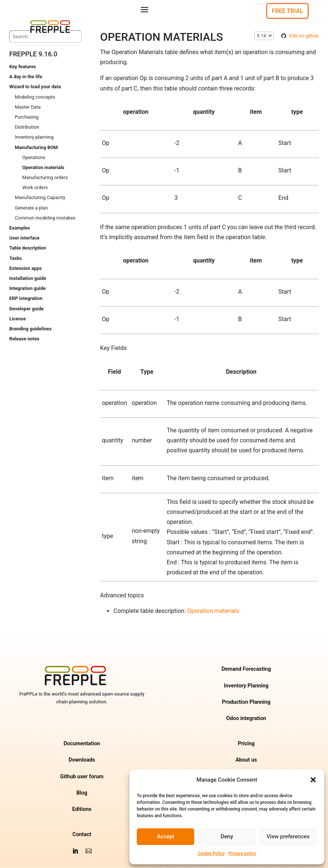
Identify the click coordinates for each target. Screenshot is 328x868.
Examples (20, 228)
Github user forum (82, 777)
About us (246, 760)
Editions (82, 809)
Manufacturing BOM (36, 147)
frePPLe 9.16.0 (33, 54)
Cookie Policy (211, 854)
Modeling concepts (35, 97)
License (18, 319)
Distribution (27, 127)
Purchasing (27, 117)
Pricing (246, 744)
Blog (82, 793)
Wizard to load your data (35, 87)
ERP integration (26, 299)
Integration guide (27, 288)
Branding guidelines (30, 329)
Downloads (82, 760)
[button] (313, 780)
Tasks (16, 258)
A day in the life (26, 77)
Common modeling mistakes (45, 218)
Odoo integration (246, 718)
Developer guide (26, 309)
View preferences (288, 836)
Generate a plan (31, 208)
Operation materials (43, 167)
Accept (165, 836)
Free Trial (287, 11)
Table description (28, 248)
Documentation (82, 744)
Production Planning (246, 702)
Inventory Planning (246, 686)
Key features (23, 67)
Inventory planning (34, 137)
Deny (227, 836)
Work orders (35, 187)
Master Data (28, 107)
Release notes (24, 339)
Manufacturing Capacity (40, 198)
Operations (34, 157)
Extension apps (25, 268)
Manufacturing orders (45, 177)
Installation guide (28, 278)
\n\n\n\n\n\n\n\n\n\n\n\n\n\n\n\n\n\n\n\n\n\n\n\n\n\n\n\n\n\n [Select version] (264, 36)
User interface (24, 238)
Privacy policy (242, 854)
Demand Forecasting (246, 669)
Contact (82, 834)
